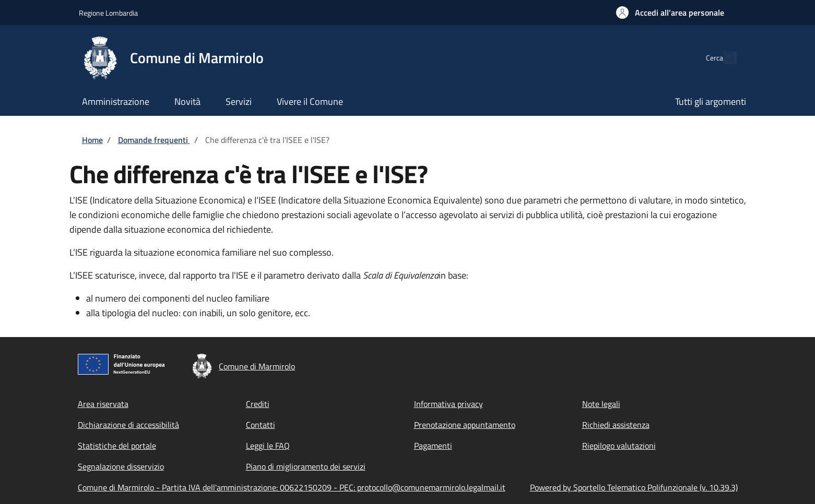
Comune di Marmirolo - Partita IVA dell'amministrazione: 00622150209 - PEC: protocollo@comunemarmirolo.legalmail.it (292, 487)
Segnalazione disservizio (121, 466)
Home (92, 140)
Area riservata (103, 404)
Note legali (601, 404)
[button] (670, 13)
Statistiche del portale (117, 446)
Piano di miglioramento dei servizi (306, 466)
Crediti (258, 404)
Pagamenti (433, 446)
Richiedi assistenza (616, 425)
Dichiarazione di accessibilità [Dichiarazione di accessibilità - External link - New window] (128, 425)
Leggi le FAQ (268, 446)
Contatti (261, 425)
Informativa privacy (448, 404)
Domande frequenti (154, 140)
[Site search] (724, 58)
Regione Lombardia (108, 13)
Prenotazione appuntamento (465, 425)
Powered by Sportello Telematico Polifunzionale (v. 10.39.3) (634, 487)
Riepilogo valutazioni (619, 446)
